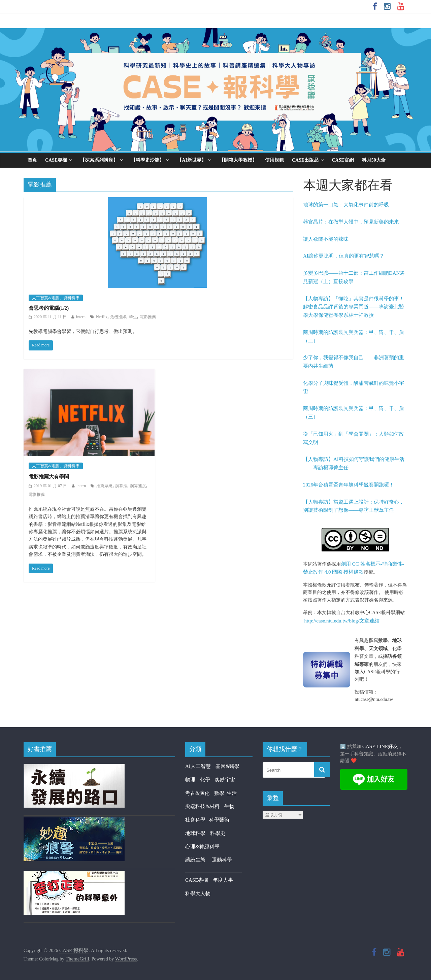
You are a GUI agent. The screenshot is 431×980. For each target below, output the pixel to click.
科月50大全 (374, 160)
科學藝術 (219, 820)
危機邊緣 (118, 317)
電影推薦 (148, 317)
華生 (133, 317)
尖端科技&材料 (202, 806)
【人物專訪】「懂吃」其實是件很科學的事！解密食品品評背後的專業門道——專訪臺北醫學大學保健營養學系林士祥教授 (354, 307)
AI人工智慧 (198, 766)
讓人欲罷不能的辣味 (326, 239)
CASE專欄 (56, 160)
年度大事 (223, 880)
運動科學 (222, 860)
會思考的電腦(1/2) (49, 308)
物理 (190, 780)
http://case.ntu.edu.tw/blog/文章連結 (342, 621)
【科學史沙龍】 (147, 160)
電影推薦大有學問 (49, 477)
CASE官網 (343, 160)
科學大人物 (198, 893)
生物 (229, 806)
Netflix (102, 317)
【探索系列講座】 (99, 160)
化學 (205, 780)
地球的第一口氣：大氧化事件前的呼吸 (346, 205)
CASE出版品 (305, 160)
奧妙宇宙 (225, 780)
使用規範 (274, 160)
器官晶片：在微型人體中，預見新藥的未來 (351, 222)
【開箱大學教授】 (238, 160)
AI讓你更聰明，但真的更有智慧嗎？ (344, 256)
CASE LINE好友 (380, 746)
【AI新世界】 (192, 160)
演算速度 (138, 486)
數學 (221, 793)
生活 (232, 793)
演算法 (121, 486)
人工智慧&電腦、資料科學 (56, 298)
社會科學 (197, 820)
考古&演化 (197, 793)
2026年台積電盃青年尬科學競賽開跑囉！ (349, 485)
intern (81, 317)
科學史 (218, 833)
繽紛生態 (198, 860)
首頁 (32, 160)
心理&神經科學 (202, 847)
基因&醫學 (228, 766)
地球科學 (195, 833)
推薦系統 (104, 486)
